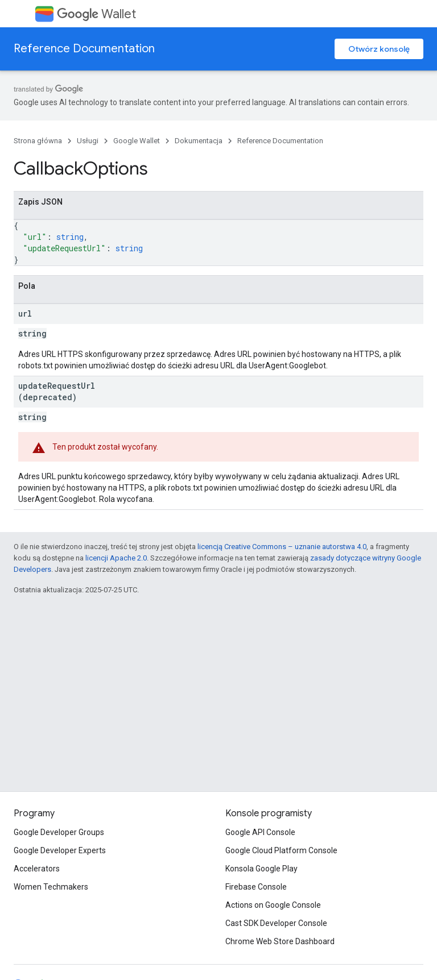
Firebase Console (256, 887)
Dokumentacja (199, 141)
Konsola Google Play (261, 869)
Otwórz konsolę (379, 49)
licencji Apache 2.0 (116, 558)
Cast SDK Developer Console (276, 923)
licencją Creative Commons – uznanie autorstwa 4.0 (282, 547)
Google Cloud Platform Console (281, 850)
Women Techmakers (51, 887)
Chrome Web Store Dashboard (280, 941)
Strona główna (38, 141)
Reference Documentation (84, 49)
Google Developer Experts (60, 850)
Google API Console (260, 832)
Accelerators (37, 869)
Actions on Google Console (273, 905)
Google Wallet (137, 141)
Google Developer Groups (59, 832)
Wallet (96, 14)
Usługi (88, 141)
